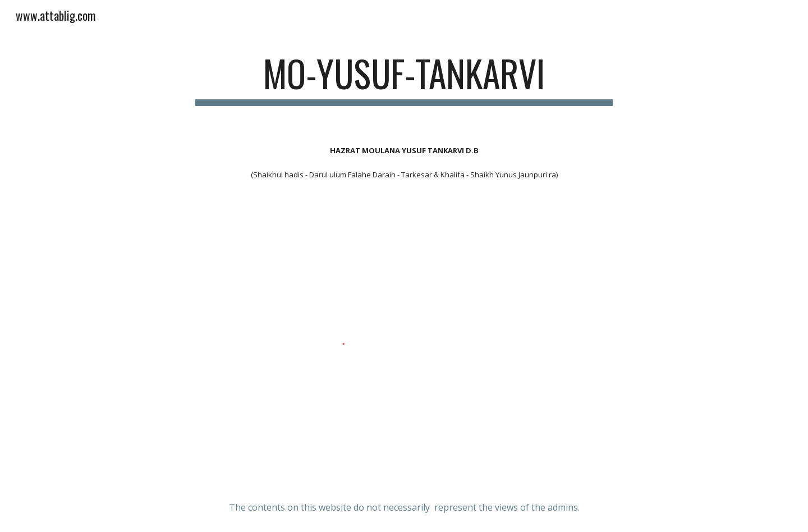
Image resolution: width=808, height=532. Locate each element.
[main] (404, 79)
